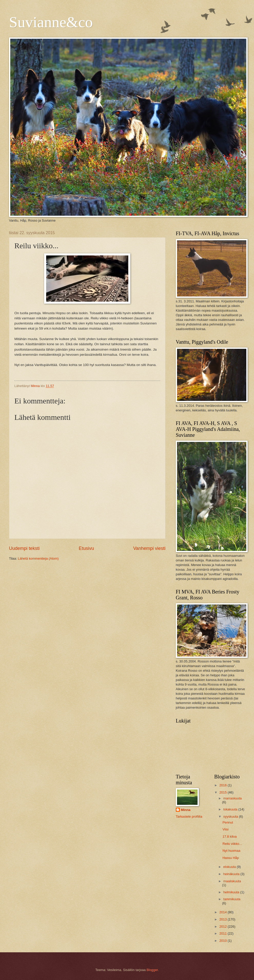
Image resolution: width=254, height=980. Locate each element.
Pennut (228, 822)
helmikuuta (232, 892)
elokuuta (230, 867)
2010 (223, 941)
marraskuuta (232, 798)
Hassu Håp (231, 858)
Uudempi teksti (24, 548)
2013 (223, 919)
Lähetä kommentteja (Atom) (38, 558)
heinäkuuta (232, 874)
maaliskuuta (232, 881)
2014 (223, 912)
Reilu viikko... (232, 844)
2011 (223, 933)
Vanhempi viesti (149, 548)
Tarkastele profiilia (189, 816)
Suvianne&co (51, 22)
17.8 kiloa (229, 837)
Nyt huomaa (231, 851)
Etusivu (86, 548)
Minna (186, 810)
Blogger (152, 970)
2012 (223, 927)
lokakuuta (231, 809)
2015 (223, 792)
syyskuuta (231, 816)
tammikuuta (232, 899)
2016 (223, 785)
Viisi (225, 829)
